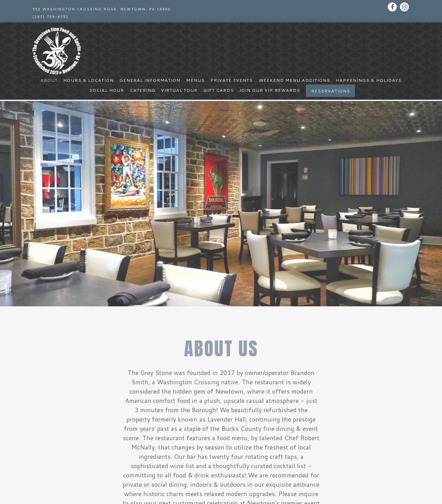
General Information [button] (150, 80)
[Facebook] (392, 7)
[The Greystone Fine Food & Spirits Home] (57, 50)
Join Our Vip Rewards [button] (270, 90)
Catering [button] (143, 90)
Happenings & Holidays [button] (369, 80)
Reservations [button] (331, 91)
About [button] (49, 80)
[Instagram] (404, 7)
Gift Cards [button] (219, 90)
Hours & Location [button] (88, 80)
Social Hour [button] (107, 90)
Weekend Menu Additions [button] (294, 80)
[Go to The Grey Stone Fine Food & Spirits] (102, 9)
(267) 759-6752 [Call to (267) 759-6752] (51, 17)
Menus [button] (195, 80)
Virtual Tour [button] (179, 90)
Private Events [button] (232, 80)
